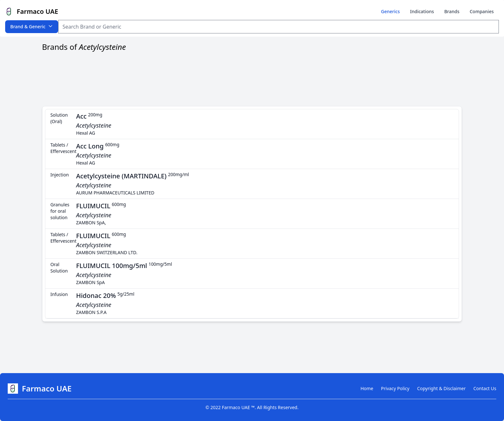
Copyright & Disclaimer (441, 388)
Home (367, 388)
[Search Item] (279, 27)
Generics (390, 11)
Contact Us (485, 388)
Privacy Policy (395, 388)
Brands (452, 11)
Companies (482, 11)
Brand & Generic (32, 27)
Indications (422, 11)
